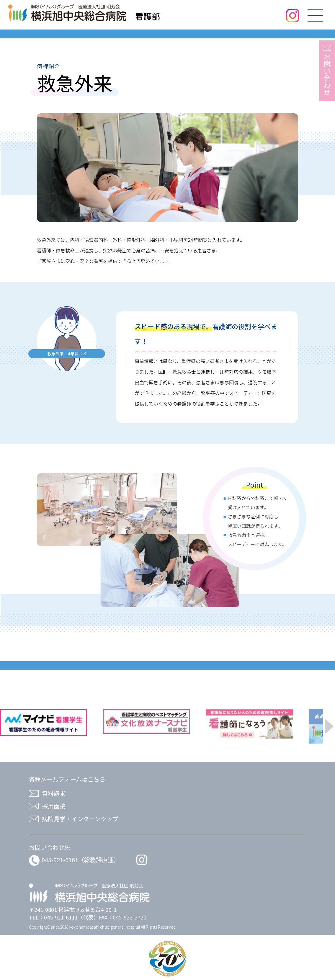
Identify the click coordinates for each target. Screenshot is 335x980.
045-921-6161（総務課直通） (74, 860)
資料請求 (54, 793)
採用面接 (54, 806)
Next (330, 726)
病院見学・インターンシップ (80, 819)
